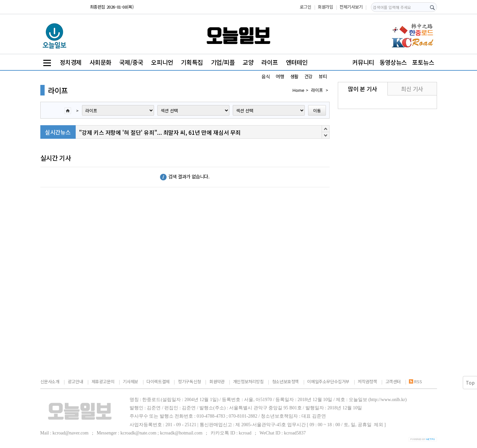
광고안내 (75, 381)
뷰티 (323, 76)
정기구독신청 (189, 381)
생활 (294, 76)
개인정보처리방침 (248, 381)
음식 (266, 76)
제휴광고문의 (103, 381)
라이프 (270, 62)
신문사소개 (50, 381)
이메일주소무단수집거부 (328, 381)
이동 (317, 111)
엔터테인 (297, 62)
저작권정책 (367, 381)
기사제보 (130, 381)
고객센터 (393, 381)
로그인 (306, 7)
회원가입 (325, 7)
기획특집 (192, 62)
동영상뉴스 (393, 62)
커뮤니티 (363, 62)
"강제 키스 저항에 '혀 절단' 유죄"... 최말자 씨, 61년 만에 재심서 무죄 (160, 132)
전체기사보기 (351, 7)
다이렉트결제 (158, 381)
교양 (248, 62)
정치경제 (71, 62)
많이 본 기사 (362, 89)
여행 (280, 76)
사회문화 (100, 62)
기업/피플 (223, 62)
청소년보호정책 (285, 381)
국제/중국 (131, 62)
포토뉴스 (423, 62)
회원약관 (217, 381)
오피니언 (162, 62)
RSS (415, 381)
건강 (309, 76)
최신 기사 (412, 89)
